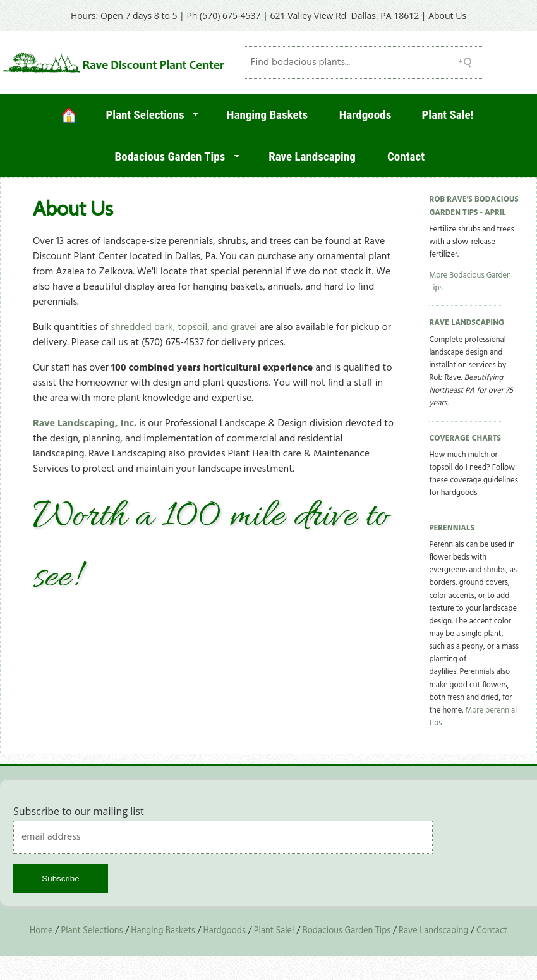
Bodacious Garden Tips (170, 156)
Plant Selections (145, 115)
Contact (406, 156)
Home (41, 931)
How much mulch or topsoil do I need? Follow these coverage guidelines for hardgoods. (473, 474)
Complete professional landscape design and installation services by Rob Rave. (471, 372)
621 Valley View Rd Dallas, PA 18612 (345, 15)
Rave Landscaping (312, 156)
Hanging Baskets (267, 115)
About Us (447, 15)
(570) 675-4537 (230, 15)
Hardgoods (365, 115)
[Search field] (363, 63)
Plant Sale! (447, 115)
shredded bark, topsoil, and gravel (184, 328)
